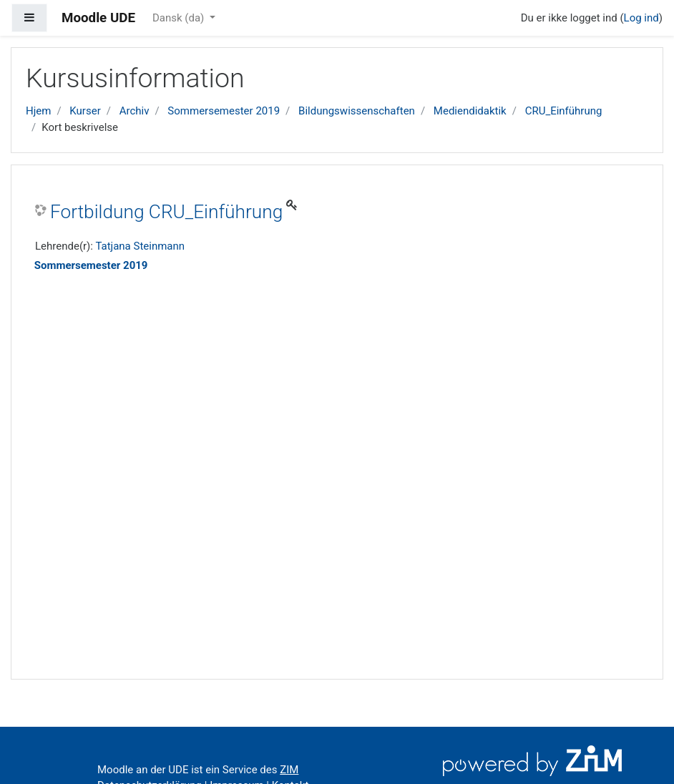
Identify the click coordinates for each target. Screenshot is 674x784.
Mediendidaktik (470, 111)
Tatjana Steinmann (140, 246)
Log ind (641, 18)
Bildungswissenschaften (357, 111)
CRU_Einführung (564, 111)
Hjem (38, 111)
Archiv (135, 111)
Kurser (85, 111)
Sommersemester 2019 (224, 111)
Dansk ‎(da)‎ (180, 18)
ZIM (289, 770)
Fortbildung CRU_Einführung (166, 212)
